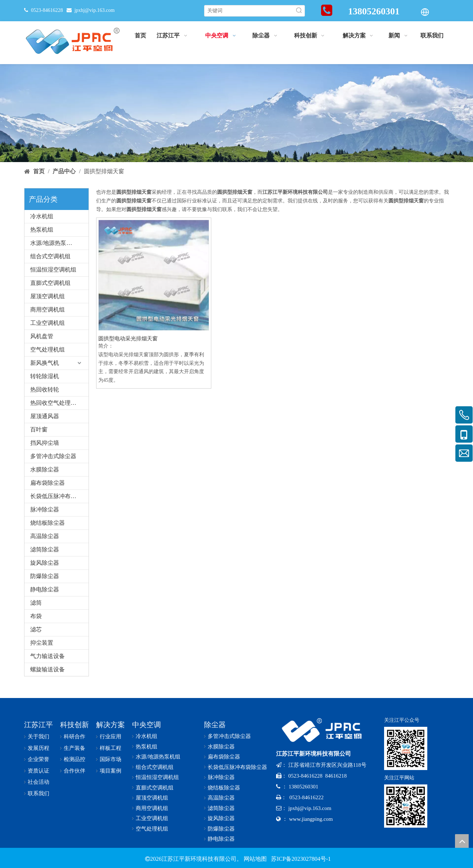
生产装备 (75, 748)
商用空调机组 (48, 310)
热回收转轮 (45, 390)
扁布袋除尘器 (48, 483)
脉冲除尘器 (45, 509)
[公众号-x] (406, 748)
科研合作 (75, 737)
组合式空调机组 (50, 256)
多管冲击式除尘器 (53, 456)
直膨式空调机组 (50, 283)
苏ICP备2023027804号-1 (300, 859)
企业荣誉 (39, 759)
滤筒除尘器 (45, 549)
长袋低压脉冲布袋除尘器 (59, 496)
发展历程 (39, 748)
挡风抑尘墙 (45, 443)
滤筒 (36, 603)
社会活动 (39, 782)
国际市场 (111, 759)
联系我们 (39, 793)
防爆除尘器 (45, 576)
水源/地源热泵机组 (54, 243)
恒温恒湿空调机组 (53, 270)
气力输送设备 (48, 656)
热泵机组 (42, 230)
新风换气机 (45, 363)
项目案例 (111, 771)
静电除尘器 (45, 589)
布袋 (36, 616)
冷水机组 (42, 216)
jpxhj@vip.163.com (95, 10)
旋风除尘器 (45, 563)
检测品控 (75, 759)
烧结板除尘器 (48, 523)
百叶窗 (39, 429)
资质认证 (39, 771)
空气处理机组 (48, 350)
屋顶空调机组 (48, 296)
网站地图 (255, 859)
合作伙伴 (75, 771)
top (462, 841)
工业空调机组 (48, 323)
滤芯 (36, 629)
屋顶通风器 (45, 416)
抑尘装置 (42, 643)
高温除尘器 (45, 536)
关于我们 (39, 737)
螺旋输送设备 (48, 669)
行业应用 (111, 737)
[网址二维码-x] (406, 806)
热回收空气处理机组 (56, 403)
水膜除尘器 (45, 469)
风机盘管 (42, 336)
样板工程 (111, 748)
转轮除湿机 (45, 376)
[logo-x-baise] (325, 730)
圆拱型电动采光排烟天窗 (128, 339)
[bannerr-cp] (236, 113)
